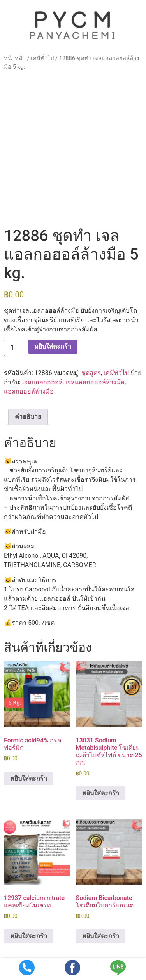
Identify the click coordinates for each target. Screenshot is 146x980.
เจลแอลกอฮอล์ (42, 382)
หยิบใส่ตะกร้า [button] (29, 778)
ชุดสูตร (91, 373)
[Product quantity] (15, 348)
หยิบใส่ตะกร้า (53, 346)
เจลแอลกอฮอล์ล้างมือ (95, 382)
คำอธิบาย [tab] (28, 417)
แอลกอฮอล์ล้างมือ (29, 391)
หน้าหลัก (15, 58)
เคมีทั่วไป (42, 58)
